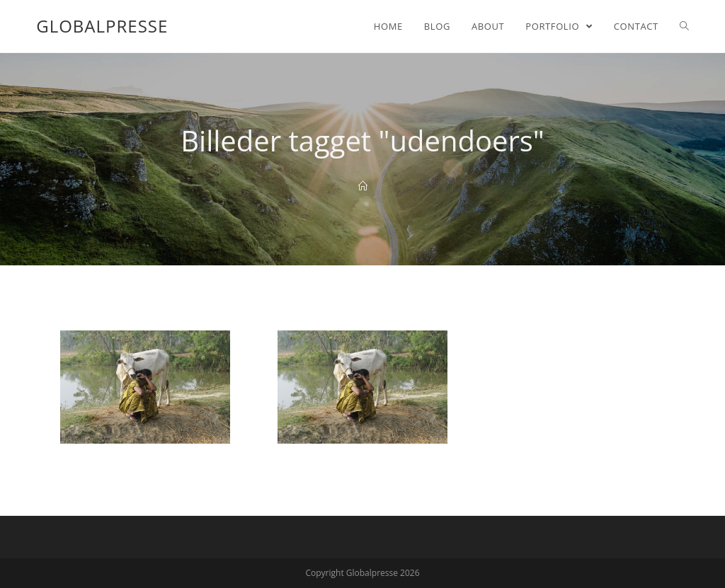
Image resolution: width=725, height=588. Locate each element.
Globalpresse (102, 26)
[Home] (363, 186)
